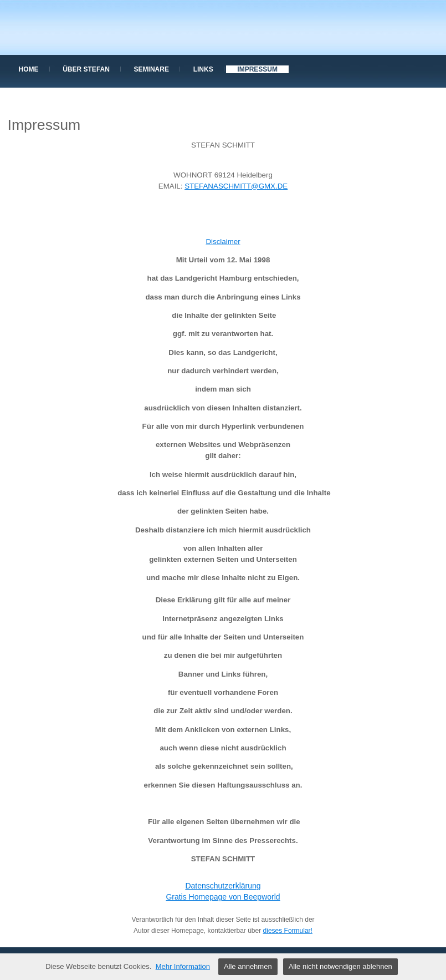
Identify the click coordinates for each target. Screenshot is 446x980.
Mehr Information (183, 966)
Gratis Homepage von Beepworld (223, 897)
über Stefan (86, 69)
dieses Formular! (288, 931)
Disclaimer (223, 242)
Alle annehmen (248, 966)
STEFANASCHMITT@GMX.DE (236, 186)
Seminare (152, 69)
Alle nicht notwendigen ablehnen (340, 966)
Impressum (257, 69)
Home (29, 69)
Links (203, 69)
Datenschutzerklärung (223, 886)
